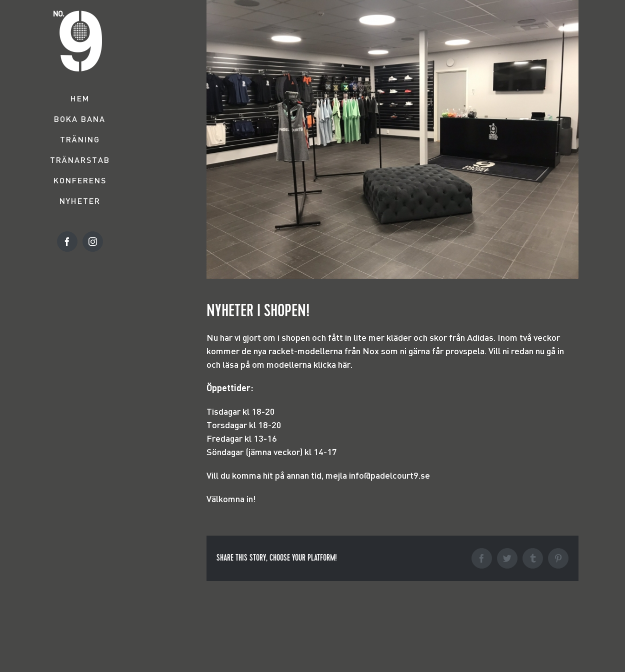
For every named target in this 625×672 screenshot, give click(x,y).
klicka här (332, 364)
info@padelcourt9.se (389, 475)
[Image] (392, 139)
